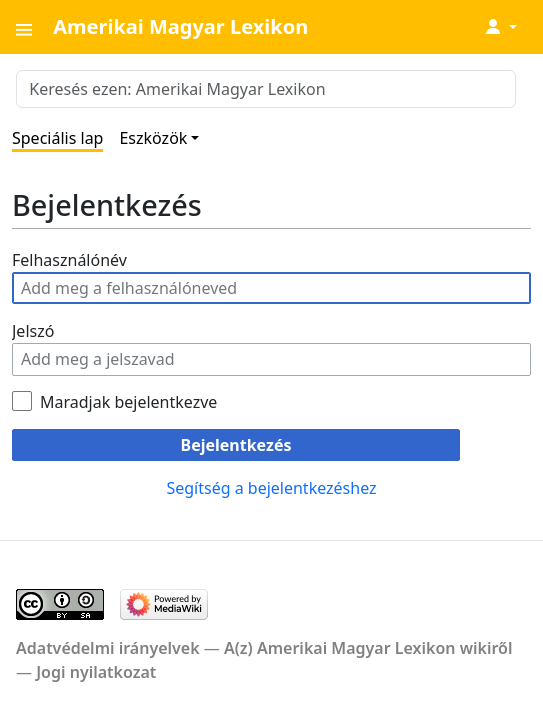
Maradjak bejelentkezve (128, 402)
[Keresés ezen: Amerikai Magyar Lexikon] (266, 89)
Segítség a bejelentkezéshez (271, 488)
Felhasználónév (69, 260)
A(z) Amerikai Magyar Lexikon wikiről (368, 648)
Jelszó (33, 331)
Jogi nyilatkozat (96, 672)
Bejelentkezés (236, 445)
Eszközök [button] (153, 138)
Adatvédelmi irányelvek (108, 648)
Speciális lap (57, 138)
